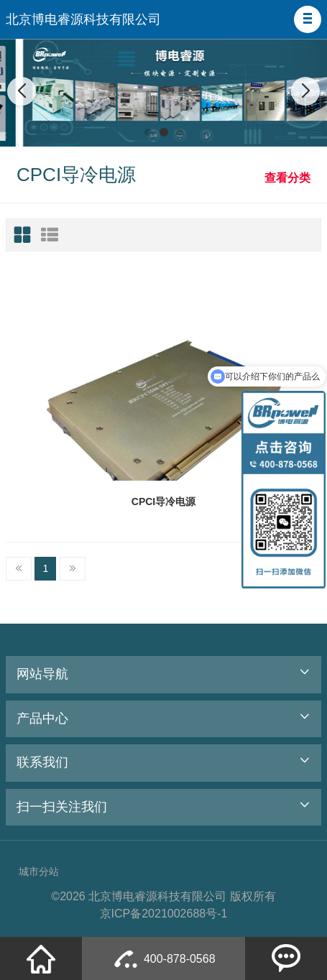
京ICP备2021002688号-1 (164, 914)
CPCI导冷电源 (163, 501)
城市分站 (39, 872)
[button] (308, 19)
